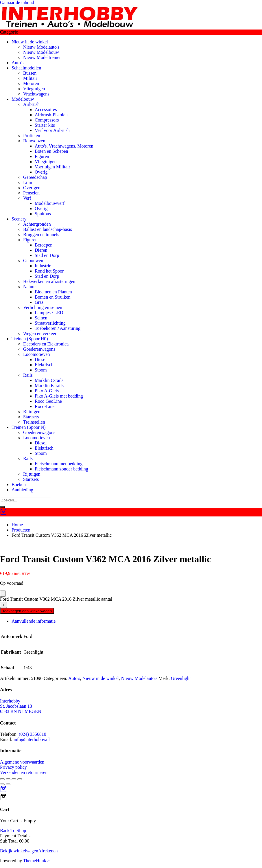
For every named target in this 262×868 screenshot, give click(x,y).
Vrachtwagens (36, 94)
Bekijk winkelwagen (19, 851)
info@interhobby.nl (32, 739)
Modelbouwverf (50, 203)
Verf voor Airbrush (52, 130)
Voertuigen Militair (52, 167)
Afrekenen (48, 851)
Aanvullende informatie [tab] (34, 621)
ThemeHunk (36, 861)
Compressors (47, 120)
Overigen (32, 188)
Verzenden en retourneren (24, 772)
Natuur (29, 287)
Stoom (41, 370)
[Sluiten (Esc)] (20, 779)
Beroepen (44, 245)
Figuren (42, 156)
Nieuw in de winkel (30, 42)
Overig (41, 172)
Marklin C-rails (49, 380)
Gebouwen (33, 261)
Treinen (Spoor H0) (30, 339)
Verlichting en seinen (43, 307)
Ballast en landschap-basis (48, 229)
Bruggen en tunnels (41, 235)
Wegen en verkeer (40, 333)
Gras (39, 302)
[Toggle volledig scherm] (8, 779)
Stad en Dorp (47, 255)
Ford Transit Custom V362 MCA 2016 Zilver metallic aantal (56, 599)
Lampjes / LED (49, 313)
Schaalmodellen (26, 68)
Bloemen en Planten (53, 292)
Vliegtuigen (34, 89)
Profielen (32, 136)
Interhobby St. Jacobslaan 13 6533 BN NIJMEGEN (21, 706)
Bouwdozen (34, 141)
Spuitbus (43, 214)
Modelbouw (23, 99)
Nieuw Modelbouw (41, 52)
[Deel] (14, 779)
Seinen (41, 318)
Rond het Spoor (49, 271)
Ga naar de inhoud (17, 2)
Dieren (41, 250)
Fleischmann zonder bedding (61, 469)
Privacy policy (13, 767)
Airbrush (31, 104)
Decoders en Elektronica (46, 344)
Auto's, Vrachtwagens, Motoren (64, 146)
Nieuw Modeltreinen (42, 57)
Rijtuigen (32, 412)
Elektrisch (44, 365)
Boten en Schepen (51, 151)
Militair (30, 78)
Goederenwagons (39, 349)
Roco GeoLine (48, 401)
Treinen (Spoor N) (29, 427)
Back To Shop (13, 831)
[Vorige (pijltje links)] (2, 784)
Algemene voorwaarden (22, 762)
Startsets (31, 417)
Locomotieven (36, 354)
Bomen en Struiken (53, 297)
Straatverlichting (50, 323)
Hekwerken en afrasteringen (49, 281)
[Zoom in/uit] (2, 779)
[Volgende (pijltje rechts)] (8, 784)
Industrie (43, 266)
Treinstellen (34, 422)
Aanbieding (22, 490)
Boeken (19, 484)
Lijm (28, 182)
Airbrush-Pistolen (51, 115)
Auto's (17, 63)
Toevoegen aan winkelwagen (27, 611)
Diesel (41, 359)
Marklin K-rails (49, 386)
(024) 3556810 (33, 734)
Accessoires (46, 110)
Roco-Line (45, 406)
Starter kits (45, 125)
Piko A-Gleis (47, 391)
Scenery (19, 219)
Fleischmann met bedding (59, 464)
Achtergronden (37, 224)
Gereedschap (35, 177)
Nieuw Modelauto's (41, 47)
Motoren (31, 83)
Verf (27, 198)
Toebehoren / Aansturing (58, 328)
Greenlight (181, 678)
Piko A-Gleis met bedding (59, 396)
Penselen (31, 193)
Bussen (30, 73)
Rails (28, 375)
